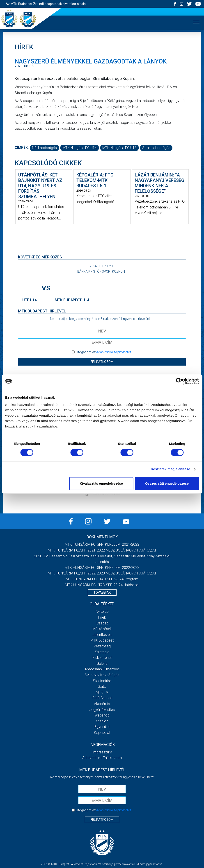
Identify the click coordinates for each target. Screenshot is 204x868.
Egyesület (102, 727)
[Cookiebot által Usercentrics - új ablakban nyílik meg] (179, 381)
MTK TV (102, 692)
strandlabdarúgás (156, 148)
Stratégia (102, 652)
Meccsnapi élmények (102, 669)
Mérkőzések (102, 629)
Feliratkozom (102, 362)
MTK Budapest (102, 640)
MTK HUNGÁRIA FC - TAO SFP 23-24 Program (102, 579)
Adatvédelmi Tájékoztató (102, 758)
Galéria (102, 663)
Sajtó (102, 686)
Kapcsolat (102, 733)
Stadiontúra (102, 681)
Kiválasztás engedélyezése (101, 483)
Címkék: (22, 148)
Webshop (102, 715)
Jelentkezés (102, 635)
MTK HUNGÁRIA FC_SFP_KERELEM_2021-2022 (102, 544)
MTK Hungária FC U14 (80, 148)
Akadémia (102, 704)
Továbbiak (102, 592)
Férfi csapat (102, 698)
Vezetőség (102, 646)
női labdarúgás (44, 148)
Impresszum (102, 752)
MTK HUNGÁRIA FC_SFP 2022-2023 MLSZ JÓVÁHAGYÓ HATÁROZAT (102, 573)
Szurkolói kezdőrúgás (102, 675)
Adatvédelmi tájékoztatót (114, 352)
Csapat (102, 623)
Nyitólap (102, 611)
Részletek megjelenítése (171, 469)
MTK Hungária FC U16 (119, 148)
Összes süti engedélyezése (167, 483)
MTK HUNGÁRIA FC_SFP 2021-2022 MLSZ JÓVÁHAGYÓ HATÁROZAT (102, 550)
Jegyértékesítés (102, 710)
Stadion (102, 721)
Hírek (102, 617)
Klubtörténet (102, 658)
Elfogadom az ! (104, 352)
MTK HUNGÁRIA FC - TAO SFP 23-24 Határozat (102, 585)
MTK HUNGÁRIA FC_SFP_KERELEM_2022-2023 (102, 568)
